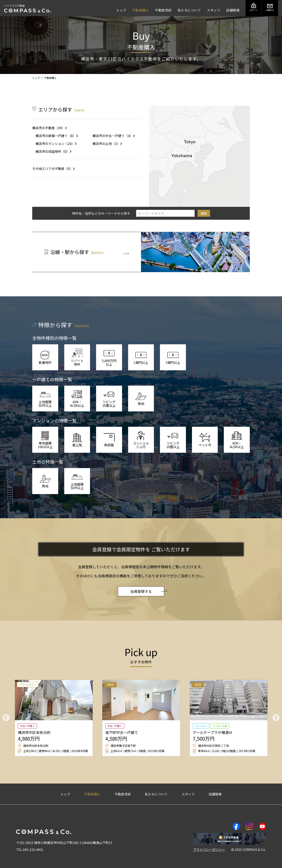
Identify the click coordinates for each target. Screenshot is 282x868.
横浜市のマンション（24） (56, 144)
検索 (204, 213)
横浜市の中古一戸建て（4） (114, 136)
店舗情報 (233, 10)
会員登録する (147, 591)
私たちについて (189, 10)
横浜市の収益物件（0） (53, 151)
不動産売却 (163, 10)
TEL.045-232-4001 (30, 849)
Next (276, 718)
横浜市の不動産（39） (50, 128)
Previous (6, 718)
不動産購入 (141, 10)
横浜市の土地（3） (107, 144)
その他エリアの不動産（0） (53, 169)
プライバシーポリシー (209, 849)
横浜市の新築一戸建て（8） (57, 136)
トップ (121, 10)
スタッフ (214, 10)
